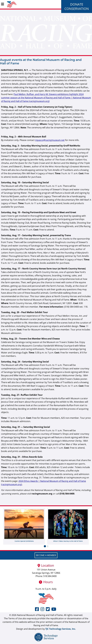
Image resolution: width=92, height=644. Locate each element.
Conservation (77, 9)
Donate (77, 4)
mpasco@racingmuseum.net (50, 140)
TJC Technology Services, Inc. (61, 629)
